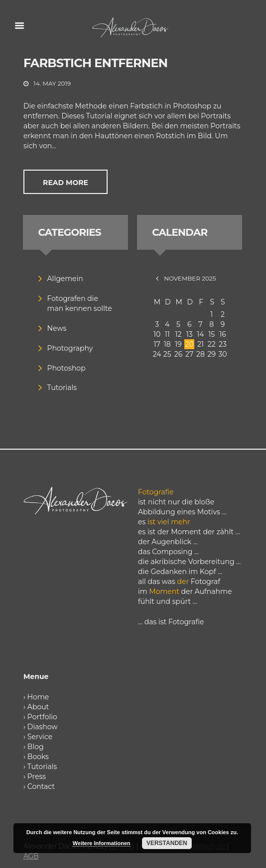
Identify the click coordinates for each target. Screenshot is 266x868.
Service (40, 737)
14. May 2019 (52, 83)
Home (38, 697)
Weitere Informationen (102, 843)
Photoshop (66, 368)
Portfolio (42, 717)
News (57, 328)
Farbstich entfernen (95, 63)
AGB (31, 856)
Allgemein (65, 279)
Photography (70, 348)
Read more (66, 183)
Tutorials (62, 387)
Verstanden (167, 843)
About (38, 707)
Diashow (43, 727)
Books (38, 757)
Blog (36, 747)
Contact (41, 786)
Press (37, 776)
